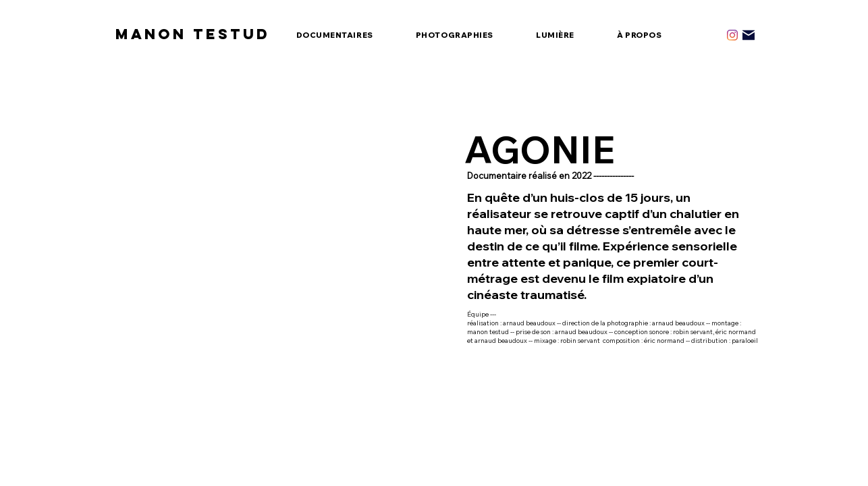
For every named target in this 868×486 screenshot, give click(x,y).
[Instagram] (732, 35)
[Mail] (749, 35)
